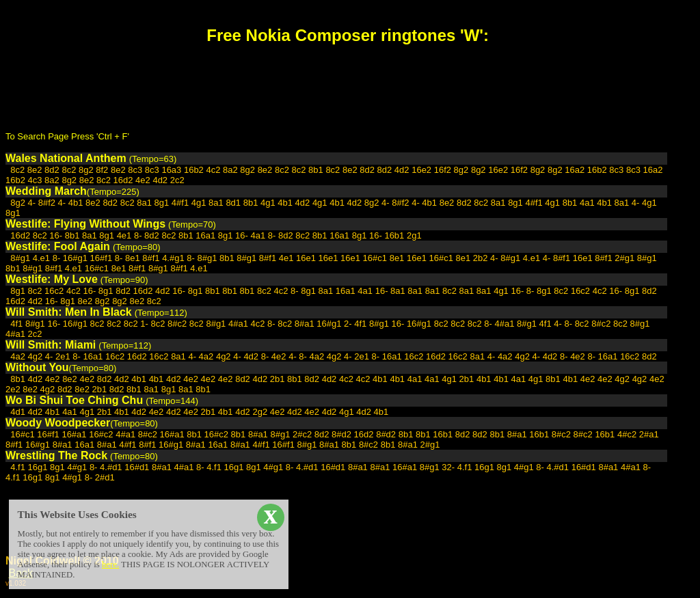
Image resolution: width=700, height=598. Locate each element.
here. (110, 565)
